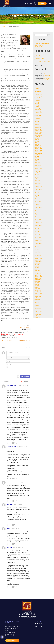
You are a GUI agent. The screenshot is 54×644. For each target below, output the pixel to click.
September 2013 (38, 316)
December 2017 (38, 239)
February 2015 (38, 290)
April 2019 (37, 215)
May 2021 (37, 177)
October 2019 (38, 206)
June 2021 (37, 176)
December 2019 (38, 203)
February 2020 (38, 200)
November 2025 (38, 96)
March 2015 (37, 289)
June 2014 (37, 302)
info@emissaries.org (11, 636)
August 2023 (37, 137)
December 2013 (38, 311)
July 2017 (37, 247)
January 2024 (38, 129)
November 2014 (38, 295)
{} (25, 357)
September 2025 (38, 99)
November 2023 (38, 132)
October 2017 (38, 242)
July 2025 (37, 102)
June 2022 (37, 158)
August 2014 (37, 299)
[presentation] (22, 371)
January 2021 (38, 183)
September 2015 (38, 280)
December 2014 (38, 293)
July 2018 (37, 228)
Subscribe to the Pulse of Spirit (42, 44)
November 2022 (38, 150)
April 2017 (37, 251)
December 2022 (38, 149)
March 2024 (37, 126)
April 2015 (37, 287)
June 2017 (37, 248)
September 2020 (38, 189)
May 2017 (37, 250)
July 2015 (37, 283)
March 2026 (37, 90)
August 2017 (37, 245)
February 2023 (38, 146)
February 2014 (38, 308)
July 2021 (37, 174)
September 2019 (38, 207)
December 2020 (38, 185)
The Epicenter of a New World (41, 60)
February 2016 (38, 272)
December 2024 (38, 113)
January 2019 (38, 219)
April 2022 (37, 161)
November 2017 (38, 241)
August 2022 (37, 155)
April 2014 (37, 305)
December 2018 (38, 221)
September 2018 (38, 225)
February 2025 (38, 110)
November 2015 (38, 277)
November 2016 (38, 259)
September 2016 (38, 262)
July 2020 (37, 192)
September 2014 (38, 298)
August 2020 (37, 191)
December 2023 (38, 131)
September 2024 (38, 117)
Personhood (37, 55)
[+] (27, 357)
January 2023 (38, 147)
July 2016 (37, 265)
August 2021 (37, 173)
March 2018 (37, 234)
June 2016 (37, 266)
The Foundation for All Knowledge (42, 61)
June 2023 (37, 140)
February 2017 (38, 254)
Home (4, 27)
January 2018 (38, 237)
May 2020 (37, 195)
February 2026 (38, 91)
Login (28, 348)
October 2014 (38, 296)
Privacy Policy (39, 627)
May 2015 (37, 286)
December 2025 (38, 95)
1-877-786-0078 (10, 632)
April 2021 (37, 179)
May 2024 (37, 123)
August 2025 (37, 100)
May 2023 (37, 141)
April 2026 (37, 88)
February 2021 (38, 182)
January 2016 (38, 274)
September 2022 (38, 153)
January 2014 (38, 310)
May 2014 (37, 304)
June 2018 (37, 230)
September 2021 (38, 171)
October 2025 (38, 97)
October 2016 (38, 260)
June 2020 (37, 194)
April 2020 (37, 197)
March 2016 (37, 271)
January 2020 (38, 201)
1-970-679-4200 (10, 634)
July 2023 (37, 138)
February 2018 (38, 236)
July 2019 (37, 210)
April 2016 (37, 269)
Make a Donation (38, 47)
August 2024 (37, 119)
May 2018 (37, 231)
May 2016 (37, 268)
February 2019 (38, 218)
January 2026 (38, 93)
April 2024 (37, 125)
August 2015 (37, 281)
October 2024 (38, 116)
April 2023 (37, 143)
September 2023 (38, 135)
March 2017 (37, 253)
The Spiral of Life (38, 57)
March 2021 (37, 180)
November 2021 (38, 168)
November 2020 (38, 186)
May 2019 (37, 213)
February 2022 (38, 164)
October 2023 (38, 134)
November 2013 (38, 313)
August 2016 (37, 263)
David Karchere (10, 336)
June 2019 (37, 212)
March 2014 (37, 307)
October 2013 (38, 314)
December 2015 (38, 275)
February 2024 (38, 128)
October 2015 (38, 278)
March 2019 (37, 216)
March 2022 (37, 162)
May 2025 (37, 105)
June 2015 (37, 284)
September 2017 (38, 244)
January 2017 (38, 256)
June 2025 (37, 103)
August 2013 (37, 317)
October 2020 (38, 188)
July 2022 (37, 156)
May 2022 (37, 159)
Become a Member (39, 45)
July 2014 (37, 301)
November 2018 (38, 222)
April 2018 (37, 233)
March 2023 (37, 144)
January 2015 (38, 292)
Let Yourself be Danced (40, 58)
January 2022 (38, 165)
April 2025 (37, 106)
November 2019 (38, 204)
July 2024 (37, 120)
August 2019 (37, 209)
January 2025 (38, 111)
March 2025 (37, 108)
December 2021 (38, 167)
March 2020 (37, 198)
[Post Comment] (25, 376)
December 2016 (38, 257)
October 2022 (38, 152)
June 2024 (37, 122)
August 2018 (37, 227)
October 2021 (38, 170)
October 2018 (38, 224)
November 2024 (38, 114)
